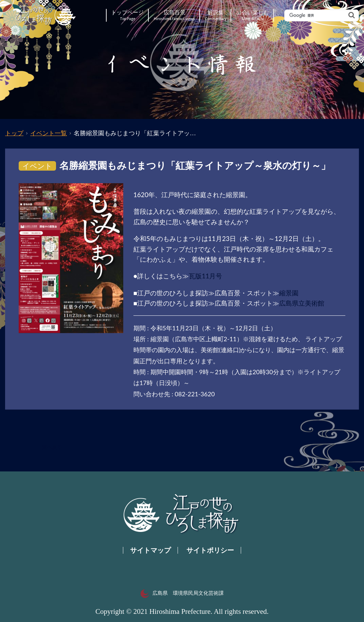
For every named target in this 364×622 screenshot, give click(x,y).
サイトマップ (150, 550)
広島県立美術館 (302, 303)
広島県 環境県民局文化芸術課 (182, 593)
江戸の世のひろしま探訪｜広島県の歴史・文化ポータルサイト (46, 15)
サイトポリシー (210, 550)
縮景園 (289, 293)
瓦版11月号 (205, 276)
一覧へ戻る (49, 447)
